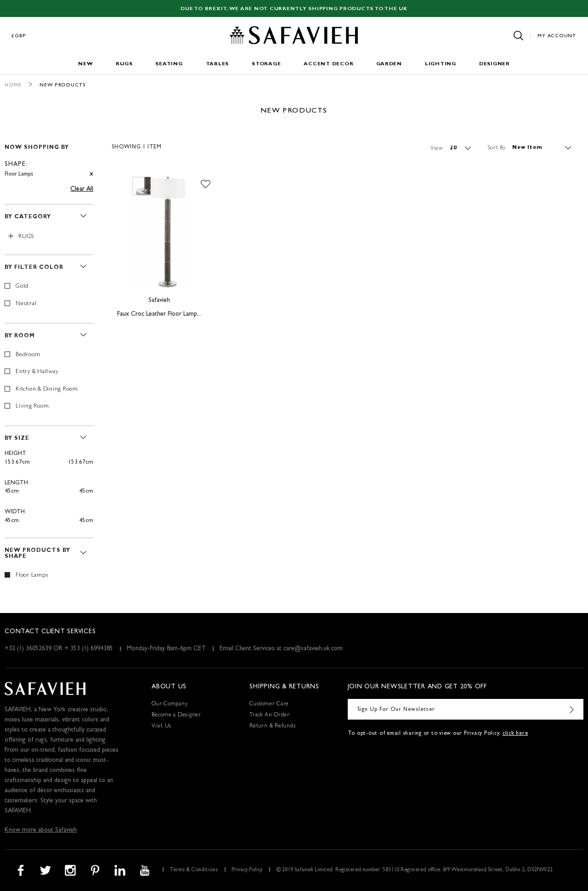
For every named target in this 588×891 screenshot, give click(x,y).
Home (13, 85)
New (85, 64)
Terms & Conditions (194, 870)
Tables (218, 64)
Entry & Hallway (37, 372)
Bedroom (28, 355)
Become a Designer (176, 715)
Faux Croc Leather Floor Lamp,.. (159, 314)
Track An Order (270, 715)
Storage (266, 64)
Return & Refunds (272, 726)
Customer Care (269, 704)
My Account (557, 36)
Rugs (124, 64)
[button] (206, 184)
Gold (22, 287)
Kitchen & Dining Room (47, 389)
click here (515, 734)
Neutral (26, 304)
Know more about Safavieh (41, 830)
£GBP (19, 36)
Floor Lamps (32, 576)
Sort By (497, 148)
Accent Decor (328, 64)
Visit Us (161, 726)
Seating (169, 64)
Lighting (441, 64)
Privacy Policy (247, 870)
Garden (389, 64)
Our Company (170, 704)
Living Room (32, 406)
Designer (495, 64)
